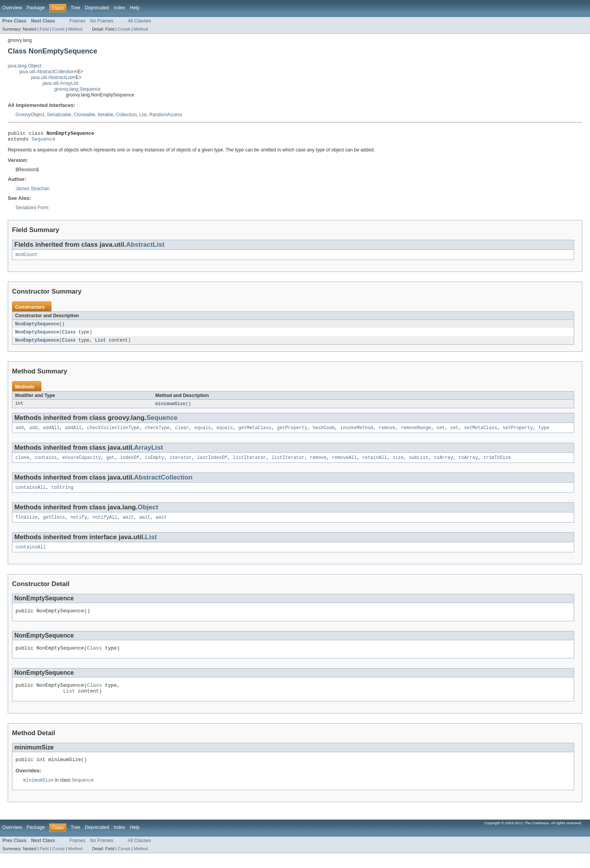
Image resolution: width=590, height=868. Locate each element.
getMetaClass (255, 433)
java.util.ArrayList (61, 83)
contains (46, 464)
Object (148, 514)
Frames (77, 21)
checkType (157, 433)
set (440, 433)
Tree (75, 8)
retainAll (375, 464)
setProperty (518, 433)
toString (62, 494)
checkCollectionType (113, 433)
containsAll (31, 494)
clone (22, 464)
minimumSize (170, 408)
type (544, 433)
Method (75, 29)
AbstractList (145, 247)
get (111, 464)
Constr (58, 29)
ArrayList (148, 453)
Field (44, 29)
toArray (443, 464)
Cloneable (85, 115)
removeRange (416, 433)
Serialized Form (32, 210)
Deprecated (97, 8)
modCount (27, 258)
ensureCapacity (82, 464)
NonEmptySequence (37, 327)
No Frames (102, 21)
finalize (27, 525)
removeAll (344, 464)
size (398, 464)
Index (120, 8)
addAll (51, 433)
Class (69, 336)
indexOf (130, 464)
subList (418, 464)
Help (135, 8)
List (143, 115)
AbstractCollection (163, 484)
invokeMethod (357, 433)
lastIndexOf (212, 464)
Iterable (105, 115)
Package (36, 8)
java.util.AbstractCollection (47, 72)
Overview (12, 8)
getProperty (292, 433)
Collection (126, 115)
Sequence (44, 141)
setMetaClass (481, 433)
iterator (181, 464)
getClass (54, 525)
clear (182, 433)
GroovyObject (30, 115)
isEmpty (154, 464)
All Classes (139, 21)
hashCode (324, 433)
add (20, 433)
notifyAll (105, 525)
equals (203, 433)
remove (387, 433)
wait (128, 525)
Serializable (59, 115)
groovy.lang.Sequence (77, 89)
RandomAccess (166, 115)
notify (79, 525)
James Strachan (33, 191)
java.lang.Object (25, 66)
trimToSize (497, 464)
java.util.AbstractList (52, 77)
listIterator (250, 464)
